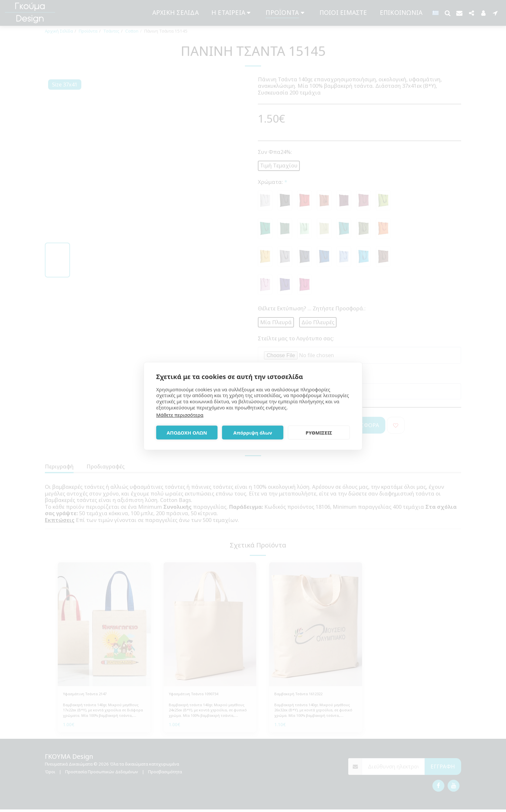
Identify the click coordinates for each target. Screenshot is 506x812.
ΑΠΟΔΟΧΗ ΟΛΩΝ (187, 433)
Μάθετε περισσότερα (180, 415)
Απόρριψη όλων (253, 433)
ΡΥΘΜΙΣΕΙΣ (319, 433)
